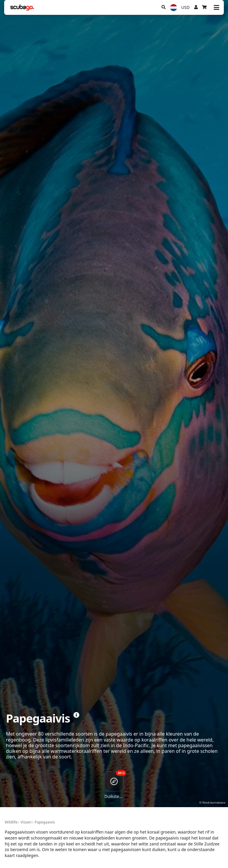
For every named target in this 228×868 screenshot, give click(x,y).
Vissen (26, 822)
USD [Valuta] (186, 7)
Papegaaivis (45, 822)
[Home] (22, 8)
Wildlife (11, 822)
